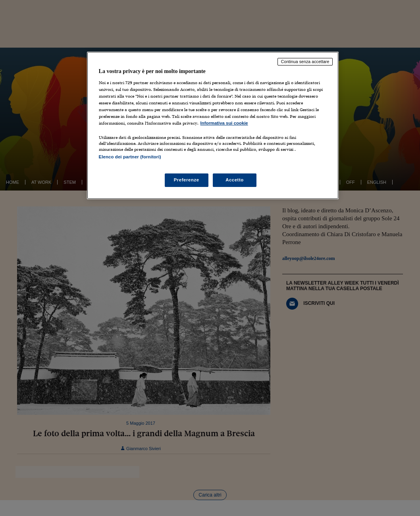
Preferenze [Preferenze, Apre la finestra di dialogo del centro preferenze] (187, 180)
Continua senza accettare (305, 62)
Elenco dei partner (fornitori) (130, 157)
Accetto (235, 180)
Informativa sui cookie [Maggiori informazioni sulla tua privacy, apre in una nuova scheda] (224, 123)
